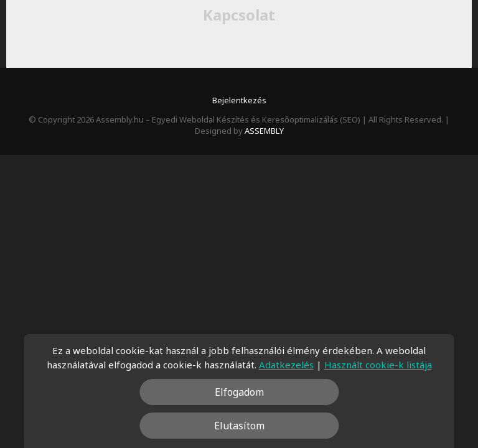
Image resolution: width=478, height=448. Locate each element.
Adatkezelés (286, 365)
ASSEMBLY (264, 131)
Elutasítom (239, 426)
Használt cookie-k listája (378, 365)
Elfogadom (239, 392)
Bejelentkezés (239, 100)
